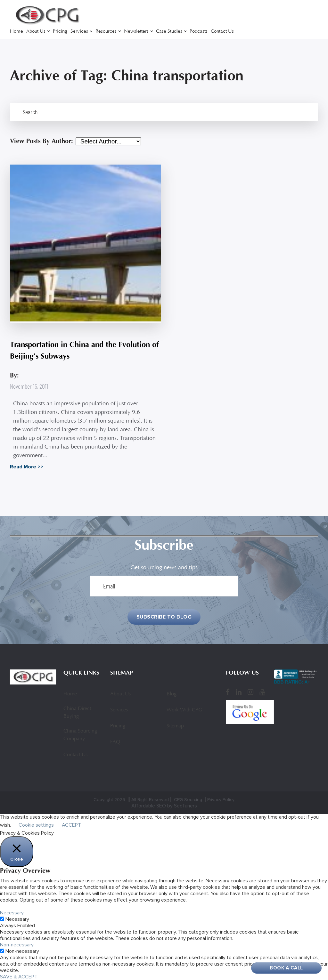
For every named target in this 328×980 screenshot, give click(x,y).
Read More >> (27, 467)
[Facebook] (228, 692)
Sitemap (175, 726)
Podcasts (199, 32)
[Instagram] (250, 692)
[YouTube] (262, 692)
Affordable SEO (149, 806)
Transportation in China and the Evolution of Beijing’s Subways (84, 350)
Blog (172, 694)
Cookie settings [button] (36, 825)
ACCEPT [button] (71, 825)
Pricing (60, 32)
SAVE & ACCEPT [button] (19, 977)
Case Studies (169, 32)
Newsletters (136, 32)
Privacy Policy (221, 800)
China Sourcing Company (80, 735)
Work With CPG (184, 710)
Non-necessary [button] (17, 945)
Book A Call (286, 968)
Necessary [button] (12, 913)
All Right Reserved (150, 800)
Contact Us (222, 32)
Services (79, 32)
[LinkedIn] (239, 692)
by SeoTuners (182, 806)
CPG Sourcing (188, 800)
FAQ (115, 742)
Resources (106, 32)
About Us (36, 32)
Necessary (17, 919)
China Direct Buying (77, 713)
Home (16, 32)
